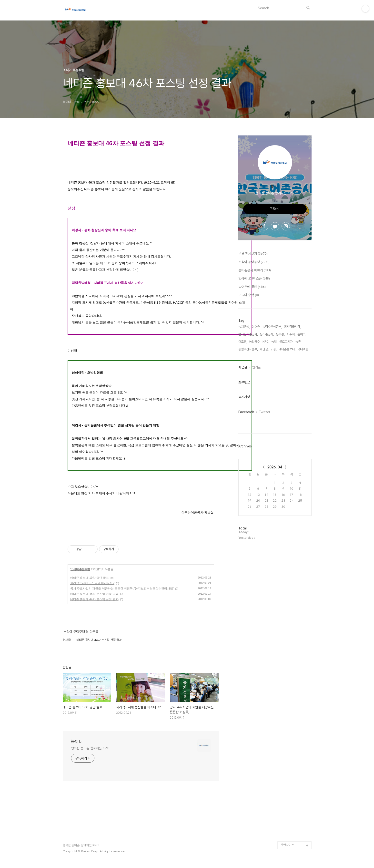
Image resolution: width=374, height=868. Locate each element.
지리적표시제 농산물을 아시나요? (92, 583)
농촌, (298, 342)
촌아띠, (302, 334)
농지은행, (244, 327)
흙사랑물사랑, (292, 327)
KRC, (266, 342)
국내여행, (303, 349)
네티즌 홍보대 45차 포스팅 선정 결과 (94, 594)
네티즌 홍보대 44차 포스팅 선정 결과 (94, 599)
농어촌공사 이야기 (255, 270)
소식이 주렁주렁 (80, 569)
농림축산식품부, (248, 349)
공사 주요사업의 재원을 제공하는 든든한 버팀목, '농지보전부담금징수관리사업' (122, 589)
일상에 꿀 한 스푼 (254, 279)
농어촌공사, (267, 334)
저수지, (291, 334)
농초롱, (280, 334)
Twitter (265, 412)
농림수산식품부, (272, 327)
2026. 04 (275, 467)
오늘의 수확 (249, 295)
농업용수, (255, 342)
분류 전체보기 (253, 254)
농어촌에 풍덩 (252, 287)
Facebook (246, 412)
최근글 (243, 367)
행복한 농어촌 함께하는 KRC (90, 748)
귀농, (274, 349)
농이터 (77, 741)
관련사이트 (287, 845)
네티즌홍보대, (287, 349)
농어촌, (256, 327)
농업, (274, 342)
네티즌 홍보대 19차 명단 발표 (90, 578)
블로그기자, (286, 342)
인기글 (256, 367)
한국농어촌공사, (248, 334)
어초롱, (243, 342)
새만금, (264, 349)
